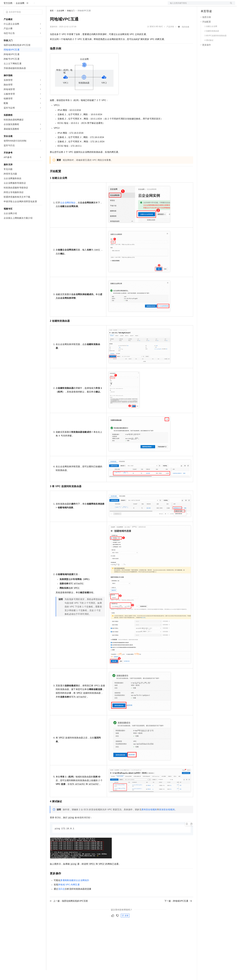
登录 (230, 5)
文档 (198, 5)
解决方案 (50, 5)
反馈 (125, 926)
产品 (40, 5)
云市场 (75, 5)
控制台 (211, 5)
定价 (66, 5)
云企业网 (20, 13)
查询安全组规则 (149, 819)
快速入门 (71, 21)
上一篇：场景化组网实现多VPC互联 (69, 911)
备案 (204, 5)
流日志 (61, 899)
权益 (59, 5)
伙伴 (83, 5)
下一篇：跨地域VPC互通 (178, 911)
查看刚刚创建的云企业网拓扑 (75, 890)
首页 (52, 21)
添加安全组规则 (167, 819)
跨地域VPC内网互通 (69, 895)
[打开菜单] (5, 5)
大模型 (32, 5)
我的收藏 (185, 37)
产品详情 (170, 37)
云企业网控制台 (68, 212)
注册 (219, 5)
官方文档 (8, 13)
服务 (91, 5)
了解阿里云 (101, 5)
